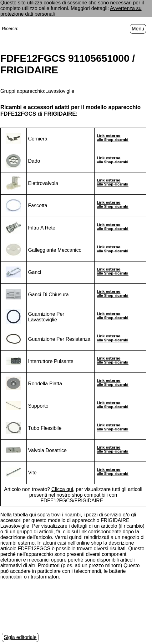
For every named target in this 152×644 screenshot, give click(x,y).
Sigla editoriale (20, 637)
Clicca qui (62, 489)
